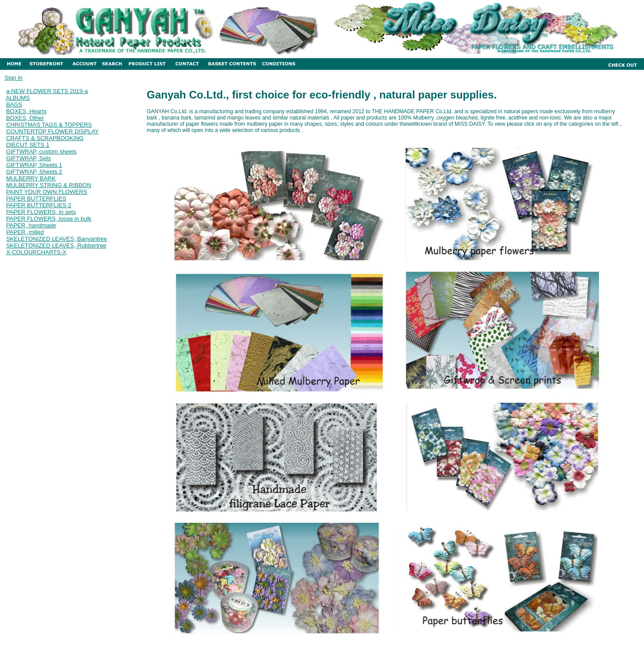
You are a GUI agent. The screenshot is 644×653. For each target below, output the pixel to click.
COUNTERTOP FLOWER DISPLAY (53, 131)
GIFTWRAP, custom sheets (42, 152)
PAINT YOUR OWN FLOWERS (47, 192)
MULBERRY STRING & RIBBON (49, 185)
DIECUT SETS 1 (28, 145)
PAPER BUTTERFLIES (36, 198)
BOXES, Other (25, 118)
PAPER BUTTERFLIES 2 (39, 205)
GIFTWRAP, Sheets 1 (34, 165)
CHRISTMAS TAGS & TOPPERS (49, 125)
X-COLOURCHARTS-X (36, 252)
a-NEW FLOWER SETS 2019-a (47, 91)
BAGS (14, 105)
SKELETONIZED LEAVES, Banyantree (57, 239)
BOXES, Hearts (26, 111)
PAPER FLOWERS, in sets (41, 212)
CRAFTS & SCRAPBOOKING (45, 138)
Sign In (13, 78)
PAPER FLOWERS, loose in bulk (49, 219)
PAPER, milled (25, 232)
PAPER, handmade (31, 225)
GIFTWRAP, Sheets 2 (34, 172)
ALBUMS (18, 98)
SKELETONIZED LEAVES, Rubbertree (56, 245)
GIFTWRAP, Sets (29, 158)
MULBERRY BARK (31, 178)
